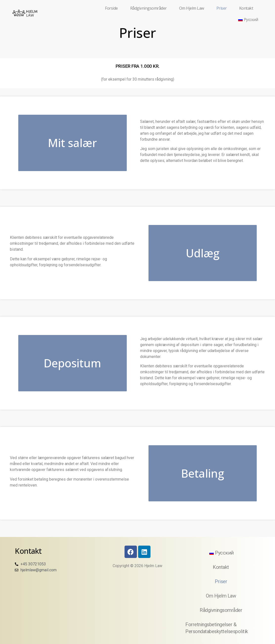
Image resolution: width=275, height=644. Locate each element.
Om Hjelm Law (192, 8)
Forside (111, 8)
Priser (222, 8)
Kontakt (246, 8)
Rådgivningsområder (148, 8)
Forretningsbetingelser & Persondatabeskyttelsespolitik (217, 628)
